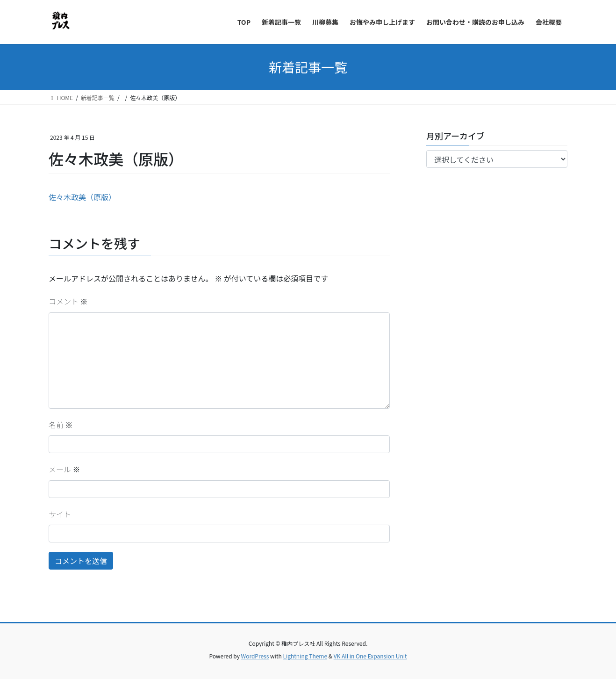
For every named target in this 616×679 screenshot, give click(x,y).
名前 (61, 425)
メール (64, 469)
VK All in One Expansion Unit (370, 656)
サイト (60, 514)
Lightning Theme (305, 656)
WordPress (255, 656)
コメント (68, 301)
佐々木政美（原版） (82, 197)
